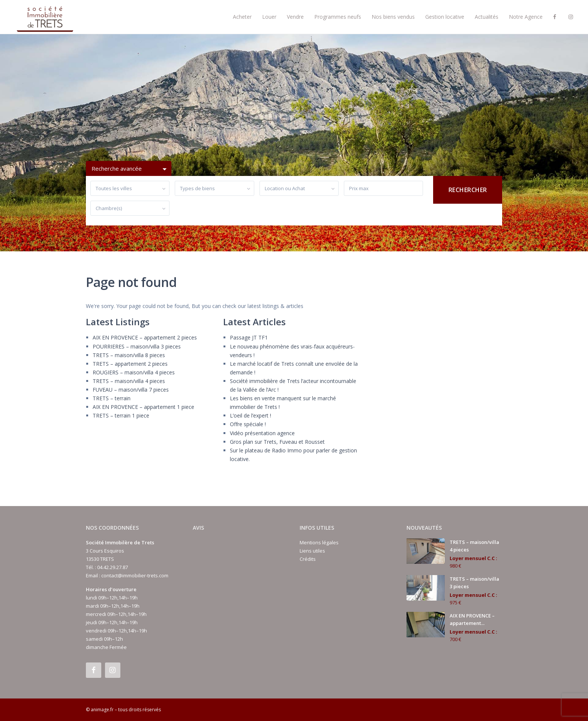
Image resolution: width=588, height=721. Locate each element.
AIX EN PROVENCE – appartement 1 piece (143, 407)
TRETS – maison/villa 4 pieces (129, 381)
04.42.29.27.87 (112, 567)
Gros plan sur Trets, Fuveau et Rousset (277, 442)
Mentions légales (319, 542)
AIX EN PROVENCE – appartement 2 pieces (145, 337)
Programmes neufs (338, 17)
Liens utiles (312, 551)
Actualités (487, 17)
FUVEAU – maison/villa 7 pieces (131, 390)
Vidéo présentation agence (262, 433)
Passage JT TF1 (249, 337)
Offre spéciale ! (248, 424)
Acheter (242, 17)
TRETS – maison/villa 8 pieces (129, 355)
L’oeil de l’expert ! (250, 415)
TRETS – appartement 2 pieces (130, 364)
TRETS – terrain (112, 398)
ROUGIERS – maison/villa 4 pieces (134, 372)
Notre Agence (526, 17)
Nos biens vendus (393, 17)
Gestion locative (445, 17)
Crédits (308, 559)
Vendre (295, 17)
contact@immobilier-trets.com (135, 575)
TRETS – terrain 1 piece (121, 415)
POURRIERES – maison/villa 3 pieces (137, 346)
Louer (269, 17)
